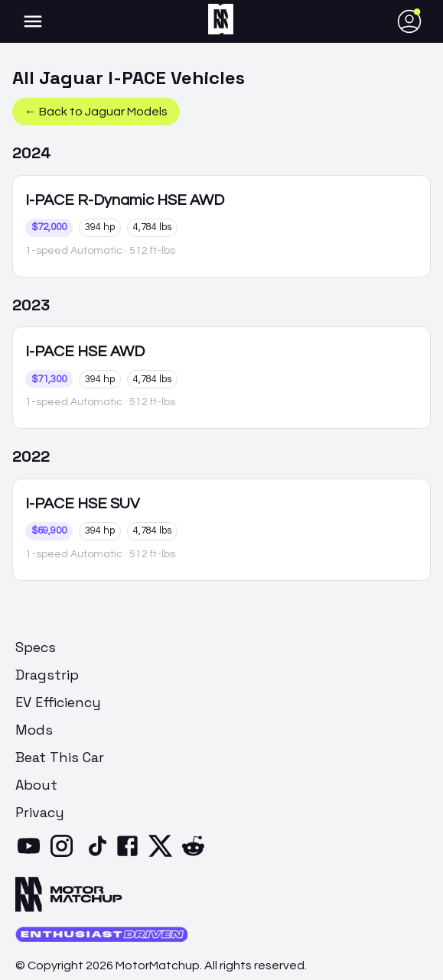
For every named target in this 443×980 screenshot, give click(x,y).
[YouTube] (32, 855)
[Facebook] (130, 855)
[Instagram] (65, 855)
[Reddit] (196, 855)
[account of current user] (33, 21)
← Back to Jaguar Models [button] (96, 112)
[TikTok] (98, 855)
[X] (163, 855)
